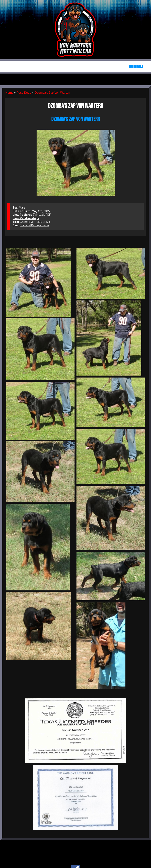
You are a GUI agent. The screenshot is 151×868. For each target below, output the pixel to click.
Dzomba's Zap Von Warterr (52, 92)
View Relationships (26, 218)
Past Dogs (24, 92)
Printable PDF (42, 215)
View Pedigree (23, 215)
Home (9, 92)
